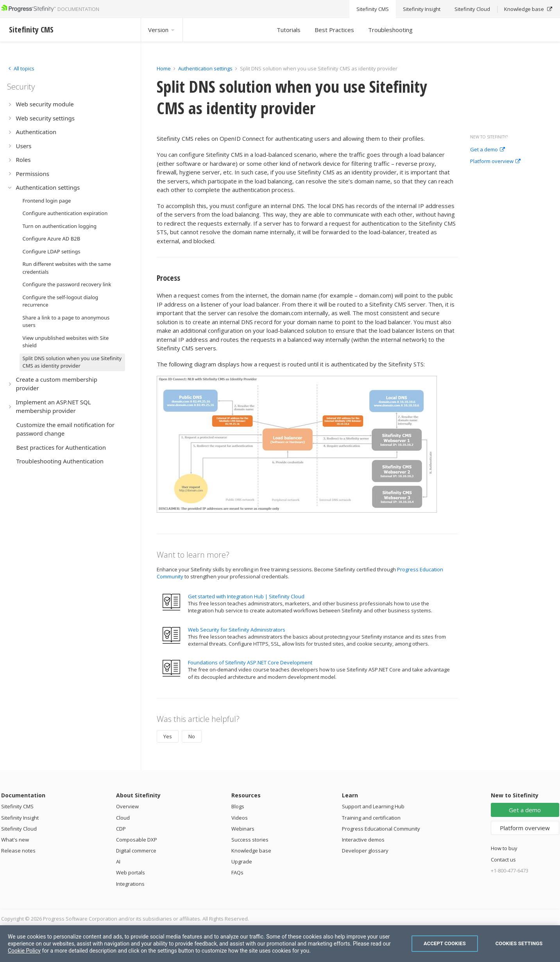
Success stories (250, 840)
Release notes (18, 851)
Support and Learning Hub (373, 806)
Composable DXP (137, 840)
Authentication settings (205, 68)
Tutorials (289, 30)
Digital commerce (136, 851)
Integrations (130, 884)
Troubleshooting (390, 30)
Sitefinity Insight (20, 818)
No (192, 736)
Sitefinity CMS (17, 806)
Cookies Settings (519, 943)
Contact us (503, 860)
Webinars (243, 829)
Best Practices (334, 30)
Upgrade (242, 861)
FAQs (237, 872)
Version (162, 30)
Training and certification (371, 818)
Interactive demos (363, 840)
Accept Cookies (445, 943)
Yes (168, 736)
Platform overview (495, 162)
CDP (121, 829)
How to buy (504, 848)
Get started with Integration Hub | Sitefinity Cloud (246, 596)
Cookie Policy (24, 951)
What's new (15, 840)
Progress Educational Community (381, 829)
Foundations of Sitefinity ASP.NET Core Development (250, 662)
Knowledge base (251, 851)
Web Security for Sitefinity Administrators (237, 630)
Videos (240, 818)
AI (118, 861)
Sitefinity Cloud (19, 829)
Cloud (123, 818)
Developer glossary (365, 851)
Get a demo (488, 150)
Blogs (238, 806)
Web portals (131, 872)
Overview (127, 806)
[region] (280, 944)
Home (164, 68)
